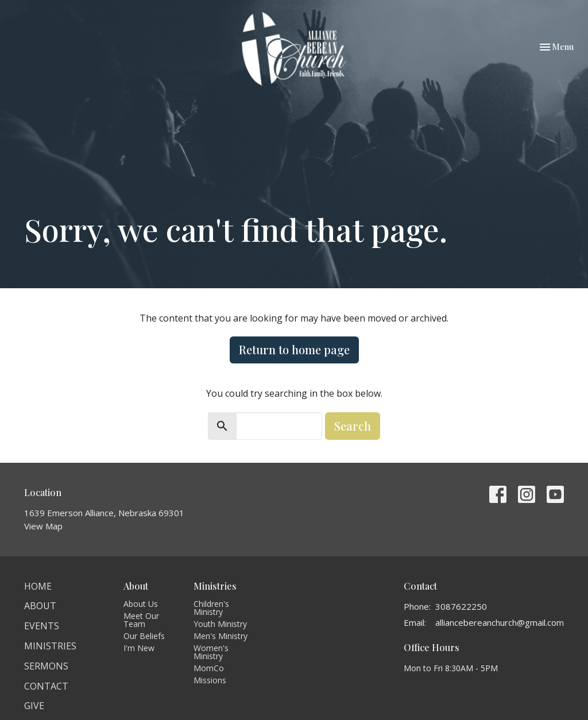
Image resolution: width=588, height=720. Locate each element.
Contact (46, 686)
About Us (141, 604)
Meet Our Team (141, 620)
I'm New (139, 648)
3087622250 (461, 606)
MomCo (209, 668)
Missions (210, 680)
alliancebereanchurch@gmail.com (500, 622)
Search (353, 426)
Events (42, 626)
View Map (43, 526)
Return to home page (294, 349)
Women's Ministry (211, 652)
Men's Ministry (220, 636)
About (40, 606)
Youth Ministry (220, 624)
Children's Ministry (211, 608)
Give (34, 706)
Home (38, 586)
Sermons (46, 666)
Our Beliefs (144, 636)
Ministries (50, 646)
